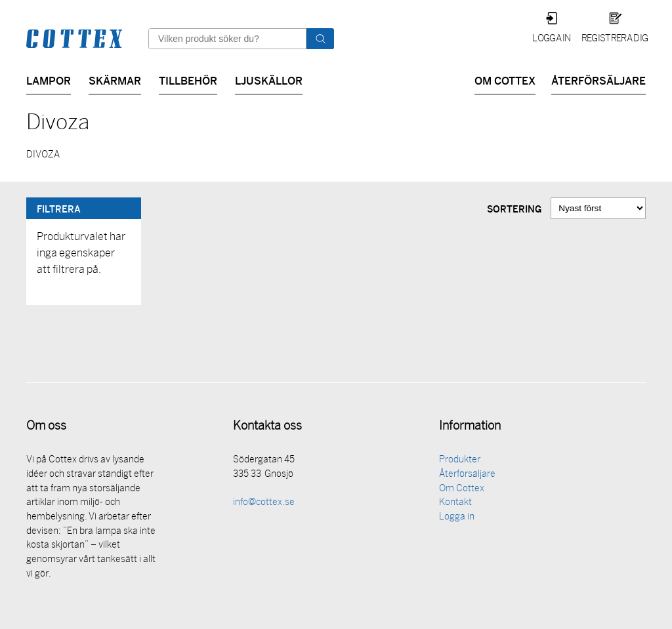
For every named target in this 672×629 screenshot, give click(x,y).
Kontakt (455, 504)
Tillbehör (188, 80)
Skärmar (115, 80)
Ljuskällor (269, 80)
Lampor (49, 80)
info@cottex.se (264, 504)
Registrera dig (615, 39)
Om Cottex (505, 80)
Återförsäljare (598, 80)
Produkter (460, 461)
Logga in (552, 39)
